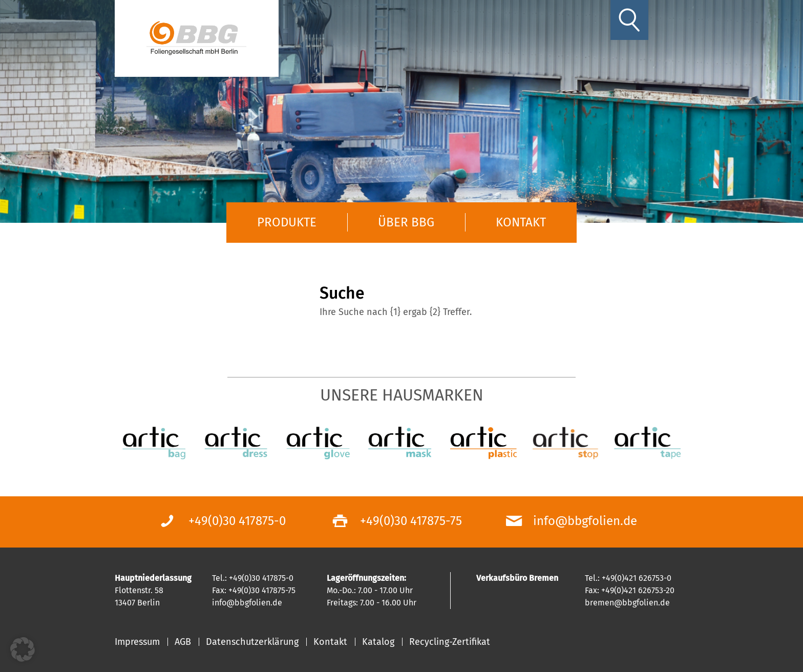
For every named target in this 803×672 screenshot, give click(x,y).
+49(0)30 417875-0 (237, 521)
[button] (23, 649)
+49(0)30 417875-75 (411, 521)
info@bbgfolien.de (585, 521)
